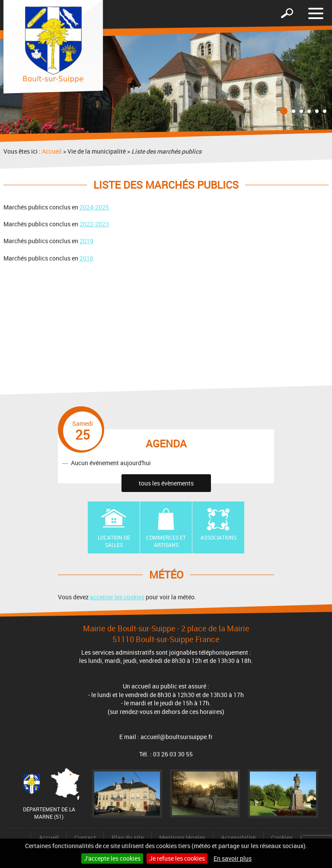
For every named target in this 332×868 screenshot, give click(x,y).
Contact (85, 837)
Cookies (282, 837)
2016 (86, 258)
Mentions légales (182, 837)
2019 (86, 241)
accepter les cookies (117, 597)
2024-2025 (94, 207)
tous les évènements (166, 483)
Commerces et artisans (166, 541)
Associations (219, 537)
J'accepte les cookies (112, 858)
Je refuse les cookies (177, 858)
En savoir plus (233, 858)
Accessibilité (238, 837)
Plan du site (128, 837)
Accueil (52, 151)
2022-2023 (94, 224)
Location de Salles (114, 541)
